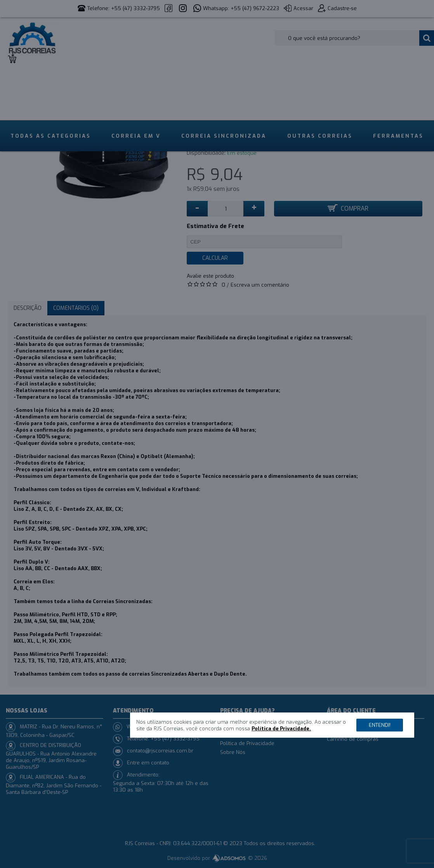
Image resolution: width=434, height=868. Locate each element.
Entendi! (380, 725)
